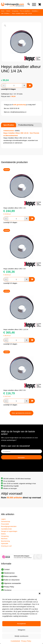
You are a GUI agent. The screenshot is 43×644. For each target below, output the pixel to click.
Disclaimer (8, 590)
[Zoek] (27, 5)
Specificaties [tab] (9, 125)
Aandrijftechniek (6, 529)
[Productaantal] (14, 85)
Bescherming (5, 541)
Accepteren (22, 624)
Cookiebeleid (15, 641)
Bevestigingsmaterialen (9, 526)
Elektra (3, 534)
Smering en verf (6, 546)
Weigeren (22, 630)
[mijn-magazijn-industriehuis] (17, 5)
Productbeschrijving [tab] (26, 125)
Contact (7, 569)
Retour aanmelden (11, 576)
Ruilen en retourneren (12, 580)
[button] (40, 593)
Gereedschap (6, 521)
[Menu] (33, 5)
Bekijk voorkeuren (21, 636)
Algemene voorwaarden (12, 583)
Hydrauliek (5, 543)
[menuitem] (27, 5)
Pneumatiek (5, 524)
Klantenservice (9, 573)
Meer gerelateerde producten (22, 413)
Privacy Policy (26, 641)
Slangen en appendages (9, 531)
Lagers (3, 519)
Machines (4, 539)
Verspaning (5, 536)
